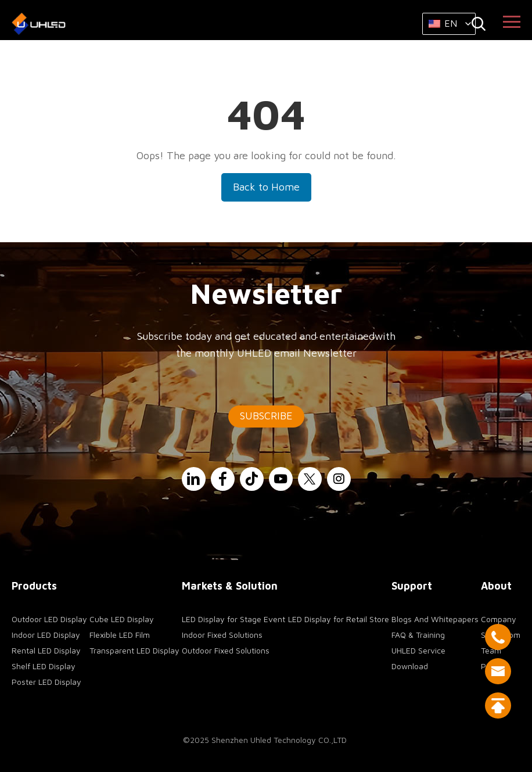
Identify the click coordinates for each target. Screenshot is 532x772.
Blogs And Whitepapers (435, 619)
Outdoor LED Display (49, 619)
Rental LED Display (46, 650)
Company (499, 619)
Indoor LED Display (46, 635)
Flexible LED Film (120, 635)
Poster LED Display (46, 682)
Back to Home (266, 187)
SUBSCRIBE (266, 416)
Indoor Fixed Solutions (222, 635)
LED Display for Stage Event (233, 619)
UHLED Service (418, 650)
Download (410, 666)
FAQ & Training (418, 635)
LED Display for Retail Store (339, 619)
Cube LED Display (122, 619)
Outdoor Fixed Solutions (226, 650)
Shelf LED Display (44, 666)
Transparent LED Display (134, 650)
